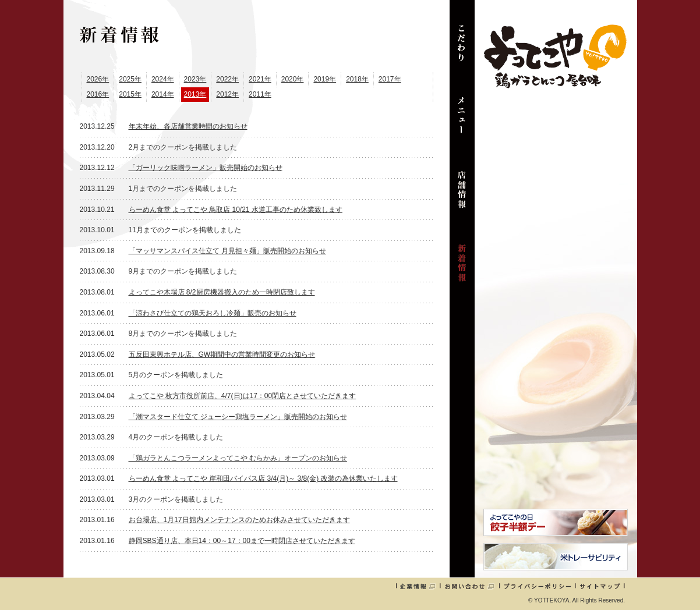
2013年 (195, 94)
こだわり (462, 49)
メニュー (462, 122)
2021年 (260, 79)
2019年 (325, 79)
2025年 (130, 79)
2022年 (227, 79)
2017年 (390, 79)
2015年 (130, 94)
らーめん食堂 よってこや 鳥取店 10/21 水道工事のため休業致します (236, 210)
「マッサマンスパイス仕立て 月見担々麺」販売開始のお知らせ (227, 251)
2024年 (163, 79)
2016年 (98, 94)
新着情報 (462, 269)
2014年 (163, 94)
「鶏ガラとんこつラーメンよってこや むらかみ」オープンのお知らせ (238, 458)
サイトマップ (600, 586)
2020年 (293, 79)
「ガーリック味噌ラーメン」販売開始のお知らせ (206, 168)
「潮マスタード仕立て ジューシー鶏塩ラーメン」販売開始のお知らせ (238, 417)
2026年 (98, 79)
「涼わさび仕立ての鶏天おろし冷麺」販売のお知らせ (213, 313)
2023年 (195, 79)
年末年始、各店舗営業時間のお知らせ (188, 126)
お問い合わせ (469, 586)
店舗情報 (462, 196)
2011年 (260, 94)
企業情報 (418, 586)
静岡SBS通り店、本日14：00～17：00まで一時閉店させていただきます (242, 541)
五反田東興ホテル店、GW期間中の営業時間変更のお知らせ (222, 354)
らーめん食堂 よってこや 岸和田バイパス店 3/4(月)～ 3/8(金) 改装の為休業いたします (263, 478)
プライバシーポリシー (538, 586)
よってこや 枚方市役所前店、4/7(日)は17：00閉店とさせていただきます (243, 396)
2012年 (227, 94)
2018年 (357, 79)
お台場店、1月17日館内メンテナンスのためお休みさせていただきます (239, 520)
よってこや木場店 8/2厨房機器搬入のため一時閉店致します (222, 292)
